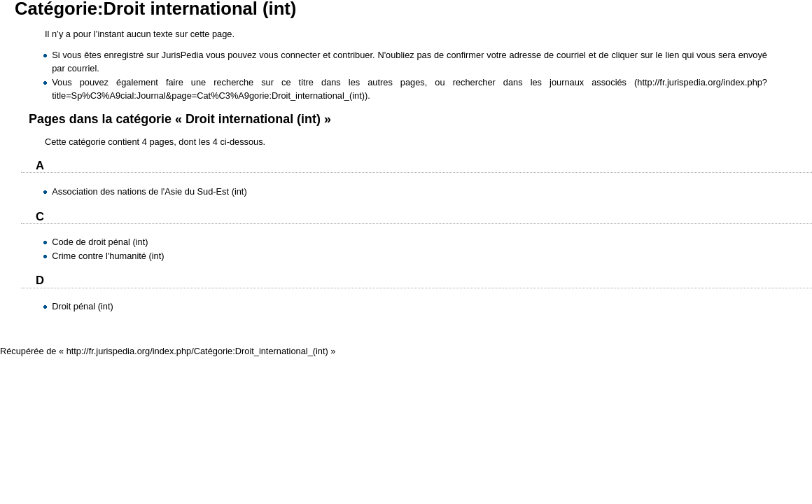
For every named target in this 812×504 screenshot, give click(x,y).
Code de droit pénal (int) (100, 242)
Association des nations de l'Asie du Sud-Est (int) (149, 191)
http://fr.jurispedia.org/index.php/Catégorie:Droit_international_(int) (197, 351)
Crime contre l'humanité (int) (108, 256)
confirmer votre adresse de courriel (516, 55)
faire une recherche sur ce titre (240, 82)
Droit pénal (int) (82, 306)
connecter (300, 55)
